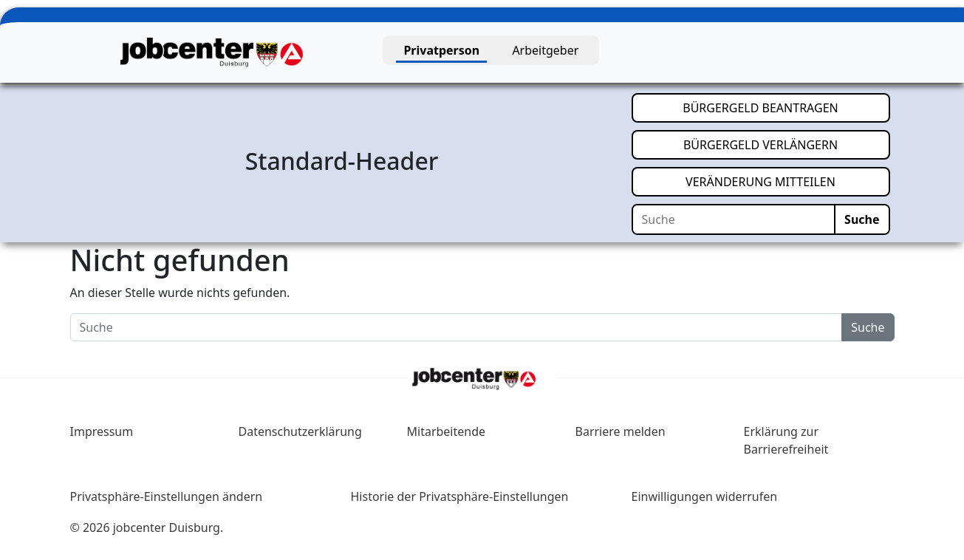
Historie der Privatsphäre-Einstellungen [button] (460, 496)
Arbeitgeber (545, 50)
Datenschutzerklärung (300, 431)
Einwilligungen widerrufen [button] (705, 496)
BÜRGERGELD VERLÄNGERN (787, 144)
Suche (862, 219)
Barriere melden (621, 431)
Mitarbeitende (447, 431)
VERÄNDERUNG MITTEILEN (787, 181)
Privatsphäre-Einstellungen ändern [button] (167, 496)
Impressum (102, 431)
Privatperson (441, 50)
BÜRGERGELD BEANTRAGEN (786, 107)
